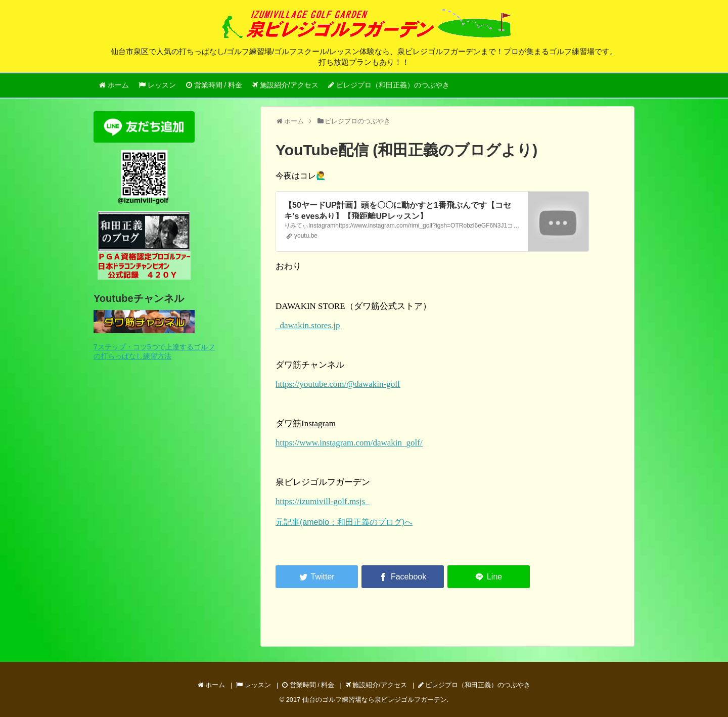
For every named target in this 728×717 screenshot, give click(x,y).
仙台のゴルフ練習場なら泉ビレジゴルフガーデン (375, 700)
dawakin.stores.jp (308, 325)
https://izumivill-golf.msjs (323, 501)
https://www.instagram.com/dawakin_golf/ (349, 443)
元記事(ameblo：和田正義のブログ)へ (344, 522)
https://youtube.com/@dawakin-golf (338, 384)
